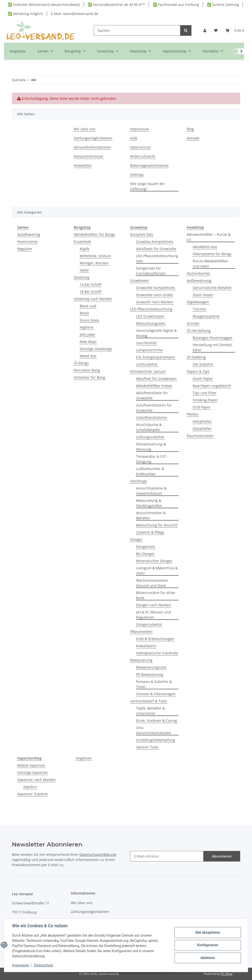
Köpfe (85, 249)
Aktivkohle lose (205, 247)
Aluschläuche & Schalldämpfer (149, 427)
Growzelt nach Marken (155, 302)
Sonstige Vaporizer (33, 772)
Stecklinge (139, 481)
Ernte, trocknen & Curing (157, 720)
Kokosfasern (146, 646)
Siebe (84, 270)
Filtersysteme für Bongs (212, 254)
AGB (134, 138)
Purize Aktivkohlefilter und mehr (211, 264)
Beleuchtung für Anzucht (157, 525)
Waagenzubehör (206, 316)
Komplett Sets (142, 234)
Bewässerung (141, 660)
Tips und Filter (205, 393)
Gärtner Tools (147, 747)
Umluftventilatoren (152, 417)
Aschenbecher (199, 273)
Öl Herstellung (199, 330)
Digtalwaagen (198, 302)
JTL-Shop (226, 974)
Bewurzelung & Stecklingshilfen (149, 503)
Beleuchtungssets (151, 323)
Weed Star (88, 356)
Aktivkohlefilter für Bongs (94, 234)
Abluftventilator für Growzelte (152, 395)
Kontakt (193, 138)
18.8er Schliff (90, 292)
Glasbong (82, 277)
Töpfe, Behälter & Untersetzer (150, 711)
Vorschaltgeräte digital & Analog (156, 333)
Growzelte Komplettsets (156, 288)
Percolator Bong (87, 370)
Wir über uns (85, 129)
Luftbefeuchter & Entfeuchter (150, 471)
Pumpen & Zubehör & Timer (154, 684)
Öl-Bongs (81, 363)
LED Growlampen (150, 316)
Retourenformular (89, 156)
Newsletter (83, 165)
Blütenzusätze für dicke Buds (156, 595)
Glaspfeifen (202, 429)
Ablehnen (208, 958)
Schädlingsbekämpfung (156, 740)
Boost (84, 313)
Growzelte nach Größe (154, 295)
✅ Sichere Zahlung (223, 5)
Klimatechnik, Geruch (148, 371)
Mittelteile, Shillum (95, 256)
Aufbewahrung (199, 280)
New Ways (88, 342)
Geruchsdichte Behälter (212, 288)
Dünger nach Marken (154, 605)
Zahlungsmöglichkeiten (93, 138)
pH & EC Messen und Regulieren (153, 615)
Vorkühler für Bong (89, 377)
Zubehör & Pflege (150, 532)
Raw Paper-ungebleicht (212, 386)
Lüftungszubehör (150, 437)
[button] (205, 30)
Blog (190, 129)
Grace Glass (89, 320)
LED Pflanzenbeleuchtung (151, 309)
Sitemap (137, 175)
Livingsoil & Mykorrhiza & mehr (157, 571)
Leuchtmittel (146, 343)
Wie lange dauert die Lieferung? (147, 186)
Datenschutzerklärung (98, 854)
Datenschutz (44, 965)
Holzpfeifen (202, 421)
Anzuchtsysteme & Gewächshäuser (151, 491)
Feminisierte (27, 242)
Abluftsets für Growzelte (156, 249)
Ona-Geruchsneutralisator (154, 730)
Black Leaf (88, 306)
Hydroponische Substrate (157, 653)
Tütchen (199, 309)
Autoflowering (29, 234)
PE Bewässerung (150, 674)
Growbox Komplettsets (155, 242)
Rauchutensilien (200, 436)
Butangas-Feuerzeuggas (213, 338)
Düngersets (146, 547)
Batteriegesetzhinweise (149, 165)
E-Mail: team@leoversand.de (75, 14)
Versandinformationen (92, 147)
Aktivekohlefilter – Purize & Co (209, 237)
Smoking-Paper (205, 400)
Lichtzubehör (147, 364)
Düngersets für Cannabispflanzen (151, 271)
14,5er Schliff (90, 284)
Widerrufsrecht (143, 156)
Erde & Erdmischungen (155, 639)
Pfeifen (193, 414)
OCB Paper (202, 407)
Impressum (21, 965)
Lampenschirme (149, 350)
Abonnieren (222, 856)
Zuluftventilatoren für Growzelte (154, 408)
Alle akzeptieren (208, 932)
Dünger (136, 539)
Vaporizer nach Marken (36, 780)
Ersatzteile (82, 242)
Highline (87, 327)
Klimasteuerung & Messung (151, 447)
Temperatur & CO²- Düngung (152, 459)
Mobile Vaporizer (31, 765)
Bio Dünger (145, 554)
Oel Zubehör (203, 364)
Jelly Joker (88, 334)
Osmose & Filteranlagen (156, 694)
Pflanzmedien (141, 632)
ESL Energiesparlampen (156, 357)
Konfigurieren (208, 945)
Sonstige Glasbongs (96, 349)
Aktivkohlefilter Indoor (154, 386)
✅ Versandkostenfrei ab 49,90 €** (116, 5)
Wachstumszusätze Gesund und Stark (152, 583)
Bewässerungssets (151, 667)
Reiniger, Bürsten (94, 263)
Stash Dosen (203, 295)
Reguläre (25, 249)
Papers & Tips (198, 371)
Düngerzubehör (149, 624)
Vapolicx (30, 787)
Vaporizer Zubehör (33, 794)
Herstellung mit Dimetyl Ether (212, 347)
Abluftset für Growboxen (156, 379)
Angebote (84, 758)
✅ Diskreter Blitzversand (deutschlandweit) (44, 5)
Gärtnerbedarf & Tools (149, 701)
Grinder (193, 323)
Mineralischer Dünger (154, 561)
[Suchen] (137, 30)
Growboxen (140, 280)
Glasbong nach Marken (93, 299)
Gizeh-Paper (203, 379)
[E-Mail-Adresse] (167, 856)
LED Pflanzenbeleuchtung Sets (157, 258)
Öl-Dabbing (196, 357)
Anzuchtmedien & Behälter (151, 515)
